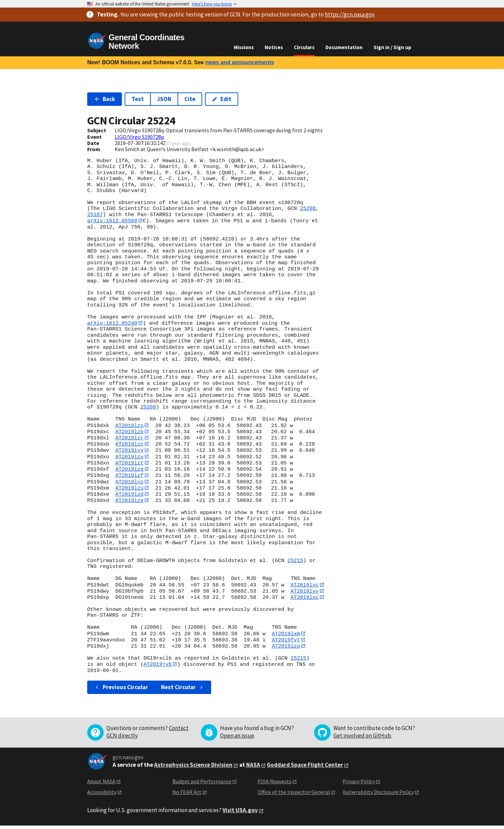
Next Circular (183, 691)
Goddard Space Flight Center (305, 768)
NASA (253, 768)
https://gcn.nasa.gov (350, 14)
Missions (244, 47)
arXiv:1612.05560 (112, 221)
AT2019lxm (286, 636)
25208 (308, 209)
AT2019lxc (305, 600)
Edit (222, 99)
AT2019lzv (129, 458)
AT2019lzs (129, 426)
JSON (164, 99)
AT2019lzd (129, 496)
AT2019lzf (129, 477)
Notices (274, 47)
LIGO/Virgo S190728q (139, 137)
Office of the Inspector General (294, 795)
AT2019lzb (129, 432)
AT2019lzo (286, 649)
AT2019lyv (129, 451)
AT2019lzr (129, 438)
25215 (295, 563)
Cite (190, 99)
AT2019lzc (129, 445)
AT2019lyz (129, 483)
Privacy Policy (359, 785)
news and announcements (240, 62)
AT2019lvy (305, 593)
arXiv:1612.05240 (112, 323)
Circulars (304, 47)
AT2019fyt (286, 642)
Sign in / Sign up (392, 47)
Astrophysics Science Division (193, 768)
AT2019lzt (129, 464)
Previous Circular (121, 691)
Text (138, 99)
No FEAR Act (187, 795)
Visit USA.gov (240, 814)
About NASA (101, 785)
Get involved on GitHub (362, 739)
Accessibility (102, 795)
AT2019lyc (305, 587)
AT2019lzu (129, 490)
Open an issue (237, 739)
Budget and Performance (202, 785)
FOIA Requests (274, 785)
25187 (95, 215)
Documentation (344, 47)
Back (105, 99)
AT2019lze (129, 503)
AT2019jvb (158, 668)
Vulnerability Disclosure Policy (378, 795)
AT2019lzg (129, 470)
